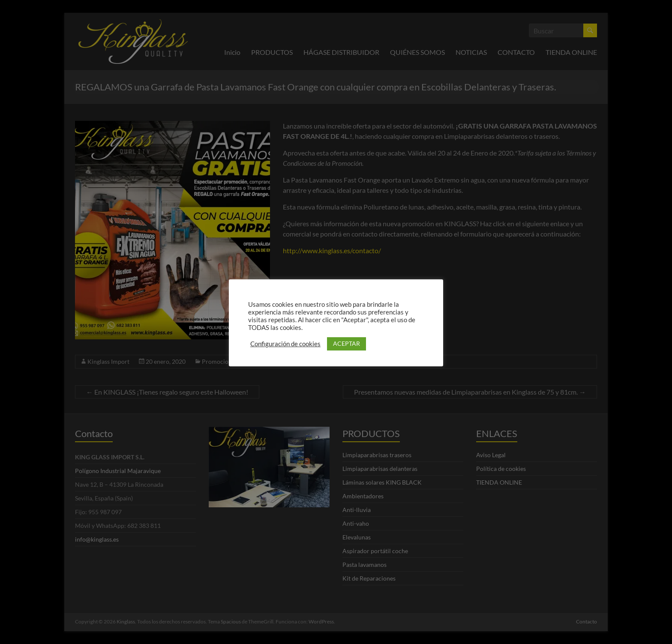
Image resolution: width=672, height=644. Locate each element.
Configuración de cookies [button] (285, 344)
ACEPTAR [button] (346, 343)
